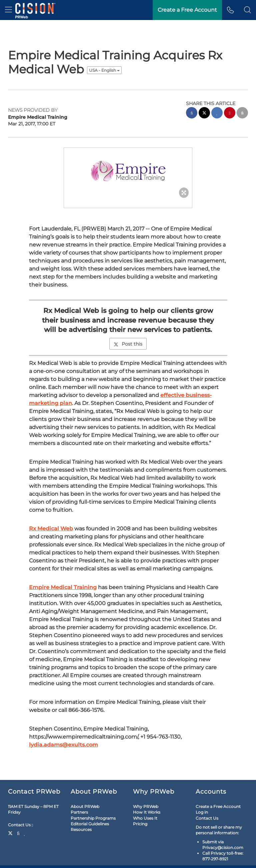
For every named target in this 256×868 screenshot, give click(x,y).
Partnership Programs (93, 818)
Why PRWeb (146, 806)
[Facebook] (18, 833)
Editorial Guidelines (90, 824)
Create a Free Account (218, 806)
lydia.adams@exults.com (63, 745)
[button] (247, 10)
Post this (128, 344)
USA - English (104, 70)
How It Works (147, 812)
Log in (202, 812)
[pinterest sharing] (230, 114)
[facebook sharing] (192, 114)
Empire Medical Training (63, 587)
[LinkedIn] (25, 833)
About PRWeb (85, 806)
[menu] (8, 10)
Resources (81, 829)
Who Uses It (145, 818)
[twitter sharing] (204, 114)
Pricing (140, 824)
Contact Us (20, 825)
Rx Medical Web (51, 529)
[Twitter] (11, 833)
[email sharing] (242, 114)
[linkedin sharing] (217, 114)
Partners (79, 812)
